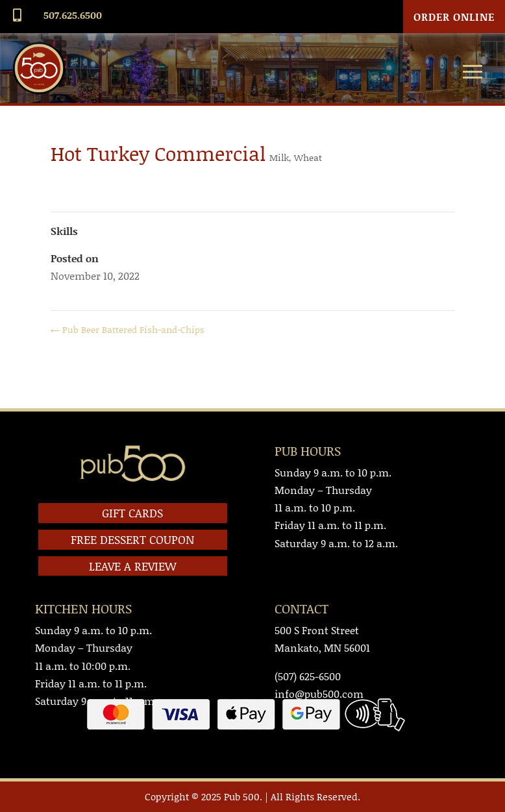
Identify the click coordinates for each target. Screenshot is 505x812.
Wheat (308, 157)
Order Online (454, 17)
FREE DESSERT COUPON (132, 539)
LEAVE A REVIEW (133, 566)
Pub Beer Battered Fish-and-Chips (128, 329)
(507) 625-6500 (308, 676)
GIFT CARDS (132, 513)
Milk (279, 157)
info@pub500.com (319, 694)
